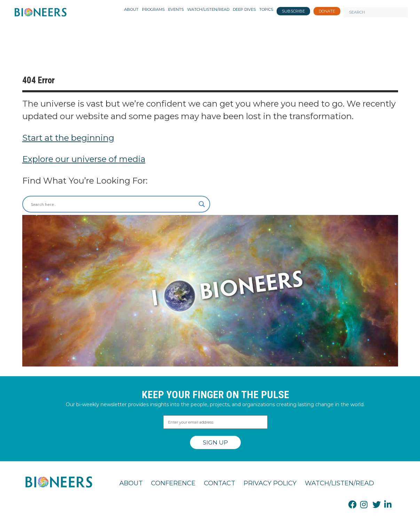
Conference (173, 483)
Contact (220, 483)
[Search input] (113, 204)
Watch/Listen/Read (339, 483)
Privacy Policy (270, 483)
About (131, 483)
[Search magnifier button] (202, 204)
